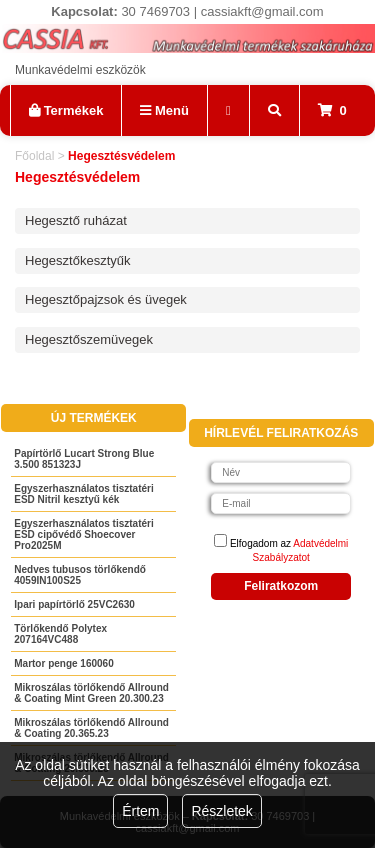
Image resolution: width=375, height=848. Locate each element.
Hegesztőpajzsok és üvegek (106, 299)
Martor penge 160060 (64, 663)
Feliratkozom (281, 586)
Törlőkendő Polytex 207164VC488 (60, 634)
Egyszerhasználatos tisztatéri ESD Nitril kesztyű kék (84, 494)
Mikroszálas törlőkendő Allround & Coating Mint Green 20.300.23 (91, 693)
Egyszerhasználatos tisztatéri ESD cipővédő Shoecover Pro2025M (84, 534)
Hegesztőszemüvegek (89, 339)
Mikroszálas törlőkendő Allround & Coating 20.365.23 (91, 728)
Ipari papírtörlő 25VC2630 (74, 604)
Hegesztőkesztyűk (78, 260)
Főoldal (34, 156)
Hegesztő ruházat (76, 220)
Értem (140, 811)
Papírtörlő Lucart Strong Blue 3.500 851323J (84, 459)
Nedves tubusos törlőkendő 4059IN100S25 (80, 575)
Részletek (221, 811)
